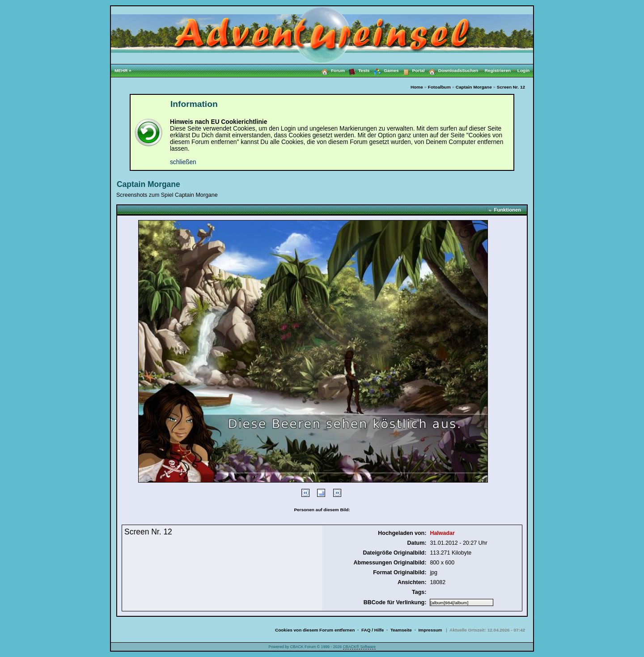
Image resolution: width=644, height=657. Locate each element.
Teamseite (401, 630)
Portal (412, 70)
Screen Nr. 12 (511, 87)
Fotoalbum (439, 87)
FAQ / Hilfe (373, 630)
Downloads (443, 70)
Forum (331, 70)
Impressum (430, 630)
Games (384, 71)
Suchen (473, 70)
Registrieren (501, 70)
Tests (357, 70)
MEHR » (123, 70)
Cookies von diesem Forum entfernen (315, 630)
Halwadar (442, 533)
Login (523, 70)
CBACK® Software (359, 647)
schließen (183, 162)
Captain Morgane (474, 87)
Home (417, 87)
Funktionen (508, 210)
